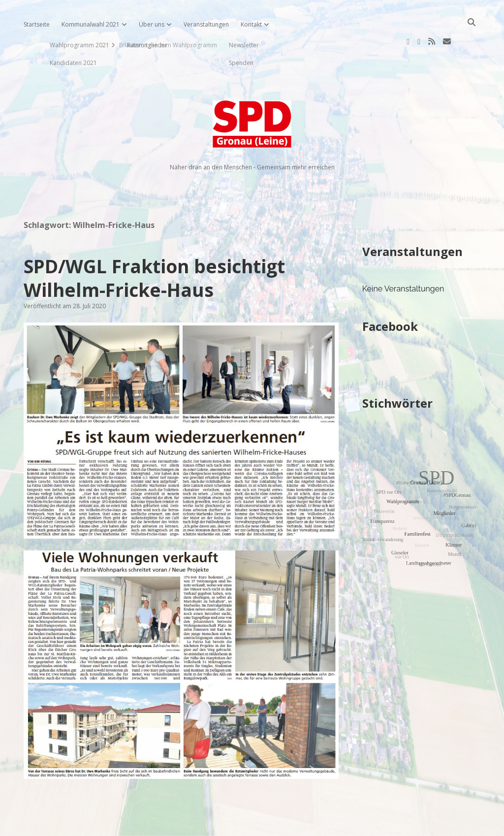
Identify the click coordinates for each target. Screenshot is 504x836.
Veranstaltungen (206, 24)
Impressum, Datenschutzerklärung (252, 824)
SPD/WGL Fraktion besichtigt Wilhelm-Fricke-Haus (154, 246)
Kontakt (251, 24)
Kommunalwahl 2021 (91, 24)
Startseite (37, 24)
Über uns (152, 24)
